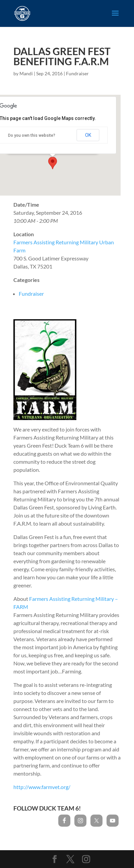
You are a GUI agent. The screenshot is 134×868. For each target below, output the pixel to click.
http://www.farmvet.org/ (42, 787)
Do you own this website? (32, 135)
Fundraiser (77, 73)
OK (88, 135)
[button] (53, 163)
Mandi (26, 73)
